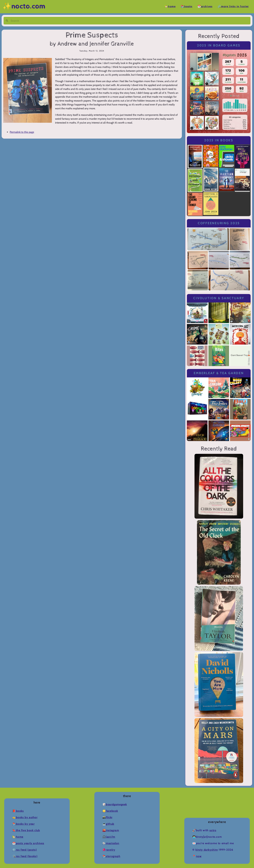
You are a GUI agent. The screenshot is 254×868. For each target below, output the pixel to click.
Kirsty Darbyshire (207, 850)
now (199, 856)
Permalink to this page (22, 132)
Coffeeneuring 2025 (219, 223)
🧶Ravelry (109, 850)
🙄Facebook (110, 811)
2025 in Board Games (219, 45)
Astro (213, 830)
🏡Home (170, 7)
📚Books (187, 7)
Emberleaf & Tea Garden (219, 373)
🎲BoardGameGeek (115, 804)
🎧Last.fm (109, 837)
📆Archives (205, 7)
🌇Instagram (111, 830)
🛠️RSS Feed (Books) (25, 856)
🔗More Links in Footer (233, 7)
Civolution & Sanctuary (219, 298)
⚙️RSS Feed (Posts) (25, 850)
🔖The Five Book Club (26, 830)
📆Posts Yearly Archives (28, 843)
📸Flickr (107, 817)
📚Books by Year (23, 824)
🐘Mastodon (111, 843)
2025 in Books (219, 140)
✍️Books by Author (25, 817)
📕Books (18, 811)
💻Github (108, 824)
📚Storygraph (111, 856)
